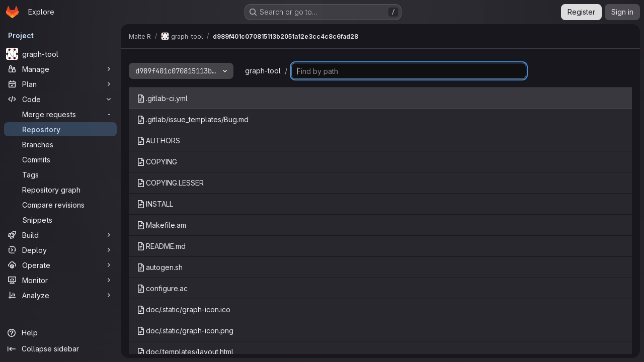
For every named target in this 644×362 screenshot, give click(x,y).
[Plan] (60, 84)
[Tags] (60, 174)
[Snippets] (60, 220)
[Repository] (60, 129)
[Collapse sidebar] (60, 349)
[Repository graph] (60, 190)
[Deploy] (60, 250)
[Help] (60, 333)
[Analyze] (60, 295)
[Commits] (60, 159)
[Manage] (60, 69)
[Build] (60, 235)
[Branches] (60, 144)
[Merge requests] (60, 114)
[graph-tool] (60, 54)
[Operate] (60, 265)
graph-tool (263, 71)
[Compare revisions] (60, 205)
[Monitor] (60, 280)
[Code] (60, 99)
